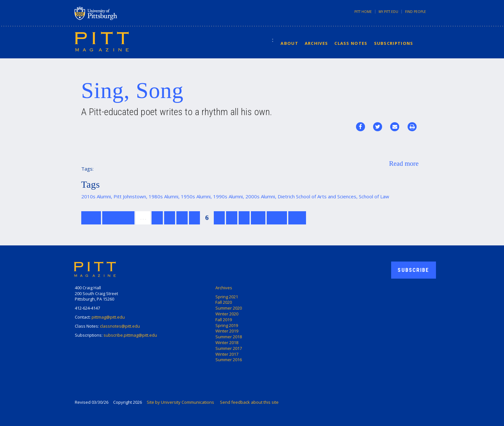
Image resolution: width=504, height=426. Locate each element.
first (91, 218)
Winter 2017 (227, 354)
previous (119, 218)
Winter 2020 (227, 314)
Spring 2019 (227, 325)
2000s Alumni (260, 196)
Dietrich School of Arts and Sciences (317, 196)
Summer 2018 (229, 337)
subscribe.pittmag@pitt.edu (130, 335)
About (289, 43)
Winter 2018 (227, 342)
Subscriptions (394, 43)
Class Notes (351, 43)
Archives (316, 43)
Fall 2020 (224, 302)
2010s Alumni (96, 196)
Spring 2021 (227, 297)
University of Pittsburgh (121, 13)
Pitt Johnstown (130, 196)
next (277, 218)
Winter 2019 (227, 331)
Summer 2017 (229, 348)
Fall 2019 (224, 320)
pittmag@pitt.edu (108, 317)
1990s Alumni (228, 196)
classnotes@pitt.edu (120, 326)
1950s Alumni (196, 196)
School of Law (374, 196)
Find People (415, 12)
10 (258, 218)
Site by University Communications (180, 402)
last (297, 218)
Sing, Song (133, 90)
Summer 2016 (229, 360)
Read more (404, 163)
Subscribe (413, 270)
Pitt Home (363, 12)
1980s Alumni (163, 196)
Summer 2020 (229, 308)
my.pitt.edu (388, 12)
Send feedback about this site (249, 402)
